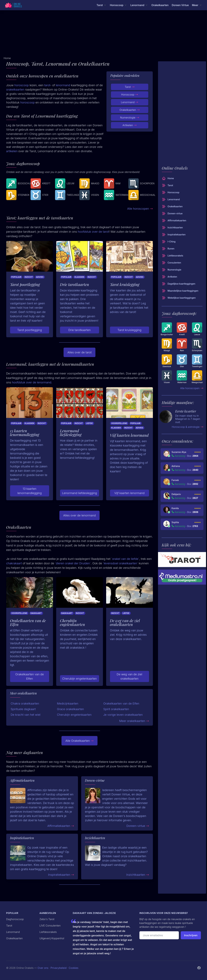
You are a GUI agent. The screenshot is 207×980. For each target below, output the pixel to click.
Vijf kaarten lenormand (129, 493)
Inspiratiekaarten (61, 875)
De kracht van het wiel (26, 715)
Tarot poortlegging (30, 330)
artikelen (12, 151)
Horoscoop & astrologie (188, 427)
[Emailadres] (159, 935)
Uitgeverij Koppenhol (52, 938)
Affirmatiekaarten (61, 826)
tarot (47, 85)
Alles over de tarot (79, 352)
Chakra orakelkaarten (25, 704)
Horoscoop (130, 95)
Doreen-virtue (138, 826)
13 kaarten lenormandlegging (30, 491)
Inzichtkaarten (138, 875)
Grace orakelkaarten (70, 709)
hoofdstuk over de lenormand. (32, 382)
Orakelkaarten (160, 5)
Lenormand (130, 102)
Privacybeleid (58, 968)
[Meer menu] (197, 5)
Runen (168, 249)
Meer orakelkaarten (134, 721)
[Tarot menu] (102, 5)
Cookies (73, 968)
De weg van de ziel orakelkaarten (129, 676)
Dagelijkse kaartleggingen (179, 284)
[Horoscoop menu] (118, 5)
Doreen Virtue (180, 5)
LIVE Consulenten (50, 926)
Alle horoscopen (140, 209)
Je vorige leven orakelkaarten (123, 715)
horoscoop (22, 85)
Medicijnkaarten (68, 704)
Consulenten (172, 263)
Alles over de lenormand (79, 515)
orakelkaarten (15, 90)
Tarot (130, 87)
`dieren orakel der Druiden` (73, 563)
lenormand (63, 85)
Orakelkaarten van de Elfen (30, 676)
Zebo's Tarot (47, 919)
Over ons (43, 968)
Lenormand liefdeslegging (80, 493)
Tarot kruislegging (129, 330)
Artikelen (130, 125)
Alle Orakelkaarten (79, 741)
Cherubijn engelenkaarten (80, 679)
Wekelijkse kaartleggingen (179, 298)
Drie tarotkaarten (79, 330)
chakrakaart (14, 563)
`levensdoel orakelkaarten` (120, 563)
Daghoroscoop (15, 919)
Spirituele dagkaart (23, 709)
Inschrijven (191, 935)
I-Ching (169, 242)
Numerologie (130, 118)
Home (168, 178)
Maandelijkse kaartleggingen (180, 291)
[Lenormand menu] (139, 5)
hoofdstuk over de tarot (93, 232)
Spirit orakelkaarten (116, 709)
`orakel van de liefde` (125, 559)
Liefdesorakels (173, 256)
